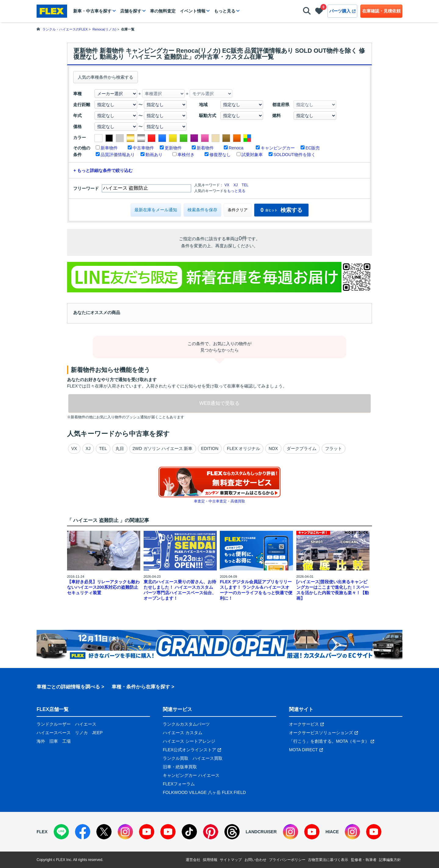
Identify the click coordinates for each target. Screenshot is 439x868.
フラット (334, 448)
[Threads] (232, 832)
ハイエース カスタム (183, 733)
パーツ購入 (342, 11)
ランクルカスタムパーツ (186, 724)
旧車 (54, 741)
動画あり (154, 155)
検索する (281, 210)
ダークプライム (302, 448)
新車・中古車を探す (92, 11)
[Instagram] (125, 832)
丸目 (120, 448)
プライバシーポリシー (287, 860)
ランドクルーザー (54, 724)
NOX (273, 448)
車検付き (186, 155)
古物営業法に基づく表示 (328, 860)
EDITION (210, 448)
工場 (66, 741)
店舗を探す (131, 11)
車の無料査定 (163, 11)
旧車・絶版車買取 (180, 767)
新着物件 (205, 148)
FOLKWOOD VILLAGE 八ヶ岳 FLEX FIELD (204, 792)
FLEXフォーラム (179, 784)
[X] (104, 832)
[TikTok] (189, 832)
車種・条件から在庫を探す (141, 687)
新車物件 (109, 148)
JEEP (97, 733)
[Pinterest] (211, 832)
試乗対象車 (252, 155)
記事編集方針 (390, 860)
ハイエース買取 (208, 758)
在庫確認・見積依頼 (381, 11)
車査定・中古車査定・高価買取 (220, 501)
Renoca (236, 148)
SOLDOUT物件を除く (294, 155)
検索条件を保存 (202, 210)
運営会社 (193, 860)
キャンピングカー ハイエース (191, 775)
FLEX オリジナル (243, 448)
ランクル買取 (176, 758)
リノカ (81, 733)
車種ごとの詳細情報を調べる (68, 687)
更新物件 (173, 148)
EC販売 (313, 148)
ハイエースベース (54, 733)
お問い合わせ (255, 860)
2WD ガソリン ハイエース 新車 (163, 448)
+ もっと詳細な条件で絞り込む (103, 170)
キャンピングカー (278, 148)
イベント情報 (193, 11)
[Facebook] (83, 832)
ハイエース (86, 724)
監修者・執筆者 (364, 860)
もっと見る (225, 11)
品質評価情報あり (118, 155)
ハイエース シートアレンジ (189, 741)
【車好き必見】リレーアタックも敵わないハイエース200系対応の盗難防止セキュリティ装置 (103, 587)
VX (227, 185)
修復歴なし (220, 155)
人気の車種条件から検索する (105, 77)
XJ (236, 185)
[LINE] (61, 832)
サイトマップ (231, 860)
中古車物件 (143, 148)
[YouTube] (147, 832)
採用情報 (210, 860)
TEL (245, 185)
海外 (41, 741)
